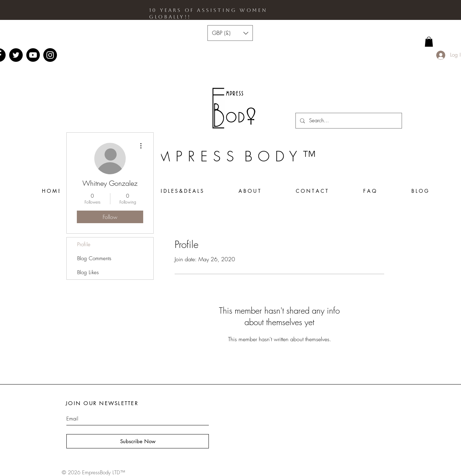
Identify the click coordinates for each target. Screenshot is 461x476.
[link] (429, 42)
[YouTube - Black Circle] (33, 55)
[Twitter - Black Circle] (16, 55)
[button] (230, 33)
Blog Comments (94, 258)
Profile (84, 244)
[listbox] (230, 33)
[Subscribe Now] (138, 441)
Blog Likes (88, 272)
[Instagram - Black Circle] (50, 55)
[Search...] (348, 121)
